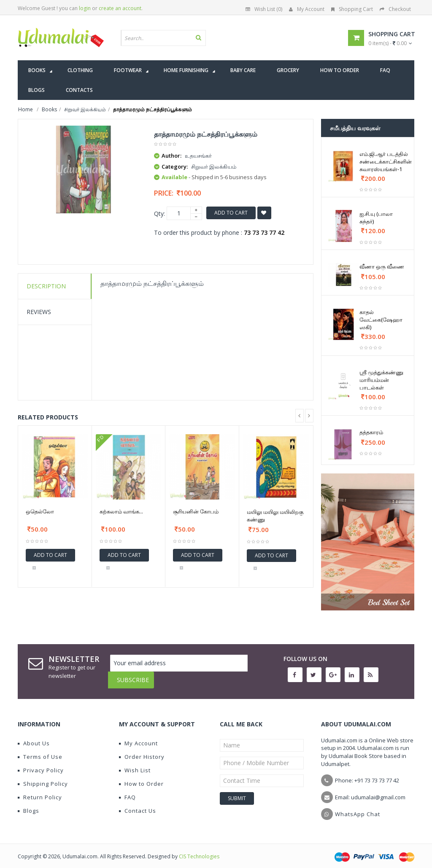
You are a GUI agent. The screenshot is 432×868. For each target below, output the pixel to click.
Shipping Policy (43, 777)
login (85, 8)
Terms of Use (40, 750)
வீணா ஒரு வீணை (382, 266)
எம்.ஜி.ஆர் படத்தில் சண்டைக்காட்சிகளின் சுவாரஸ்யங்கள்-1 (386, 161)
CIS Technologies (199, 850)
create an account (120, 8)
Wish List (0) (264, 9)
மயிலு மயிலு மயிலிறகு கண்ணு (275, 516)
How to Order (141, 777)
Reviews (39, 312)
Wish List (135, 764)
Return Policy (40, 791)
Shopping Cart (352, 9)
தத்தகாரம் (371, 432)
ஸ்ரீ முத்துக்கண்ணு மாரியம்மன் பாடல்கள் (381, 380)
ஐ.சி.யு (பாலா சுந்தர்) (376, 218)
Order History (142, 750)
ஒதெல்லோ (40, 511)
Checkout (395, 9)
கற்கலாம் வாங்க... (121, 511)
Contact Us (138, 804)
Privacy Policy (41, 764)
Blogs (28, 804)
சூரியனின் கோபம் (196, 511)
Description (46, 286)
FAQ (127, 791)
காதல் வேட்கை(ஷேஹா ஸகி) (381, 320)
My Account (307, 9)
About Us (34, 737)
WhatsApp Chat (358, 808)
